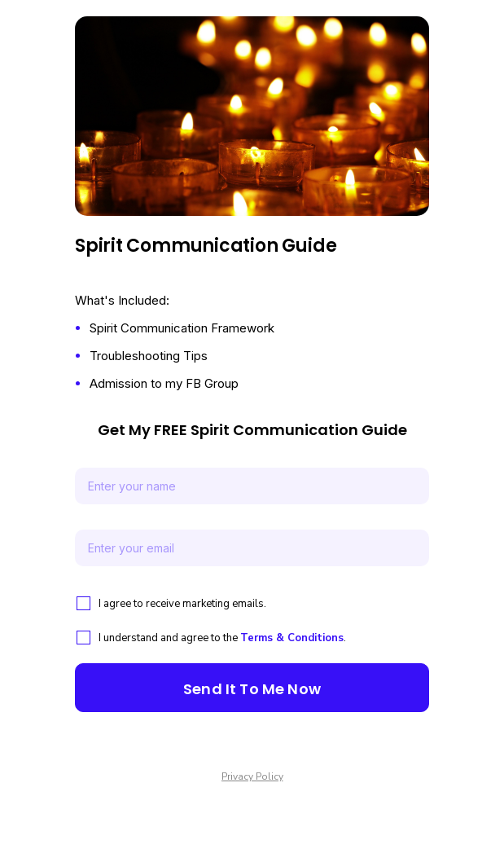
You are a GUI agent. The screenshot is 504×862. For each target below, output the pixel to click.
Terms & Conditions (292, 638)
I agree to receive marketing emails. (182, 604)
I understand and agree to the (169, 638)
